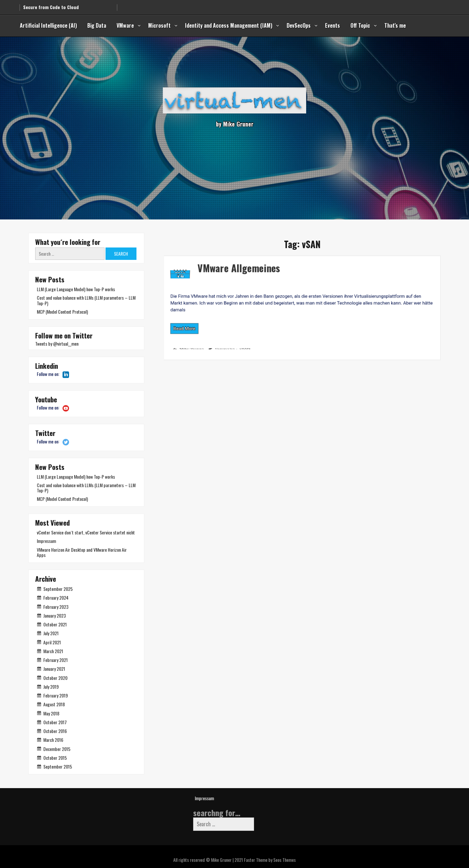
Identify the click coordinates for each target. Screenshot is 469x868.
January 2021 (54, 669)
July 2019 (51, 687)
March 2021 (53, 651)
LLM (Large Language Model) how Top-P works (76, 289)
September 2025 (58, 589)
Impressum (46, 541)
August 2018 (54, 704)
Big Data (97, 25)
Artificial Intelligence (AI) (48, 25)
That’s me (395, 25)
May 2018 (51, 713)
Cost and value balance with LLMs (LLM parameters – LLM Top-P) (86, 300)
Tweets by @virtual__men (57, 344)
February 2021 (56, 660)
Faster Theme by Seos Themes (270, 860)
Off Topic (360, 25)
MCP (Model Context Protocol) (62, 312)
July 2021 (51, 633)
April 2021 (52, 642)
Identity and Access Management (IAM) (229, 25)
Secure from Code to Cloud (51, 5)
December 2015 (57, 749)
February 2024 (56, 598)
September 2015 (58, 766)
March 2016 (53, 740)
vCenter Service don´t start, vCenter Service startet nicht (86, 532)
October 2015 (55, 758)
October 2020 (55, 678)
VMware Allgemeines (203, 261)
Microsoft (159, 25)
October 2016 (55, 731)
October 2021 (55, 624)
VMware (125, 25)
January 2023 (55, 615)
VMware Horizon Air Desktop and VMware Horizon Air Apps (82, 552)
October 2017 (55, 722)
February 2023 (56, 607)
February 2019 (56, 695)
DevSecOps (299, 25)
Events (333, 25)
